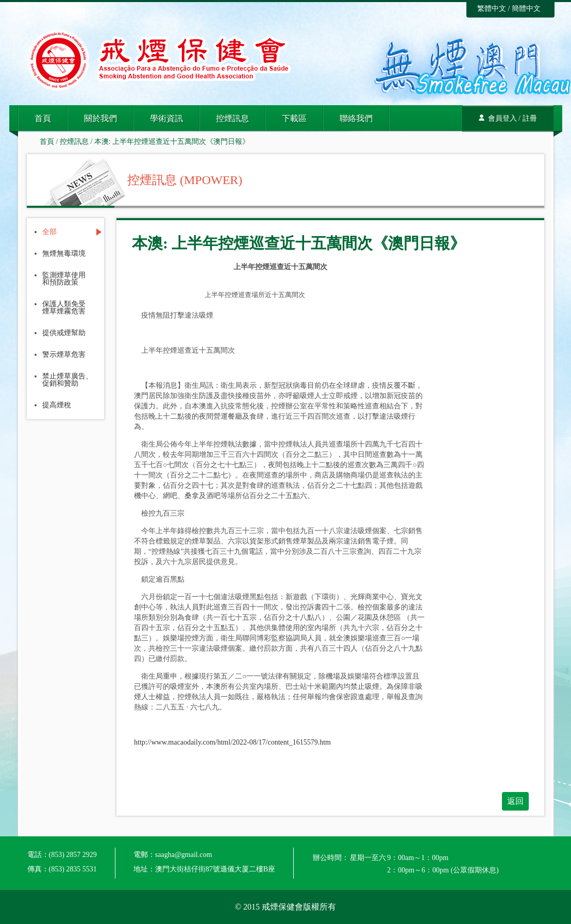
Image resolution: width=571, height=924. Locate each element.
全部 (49, 232)
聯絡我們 (356, 118)
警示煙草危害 (64, 355)
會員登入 (502, 118)
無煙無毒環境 (64, 254)
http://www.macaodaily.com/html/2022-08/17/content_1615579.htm (232, 742)
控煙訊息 (232, 118)
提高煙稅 (57, 405)
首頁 (43, 118)
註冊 (530, 118)
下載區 (294, 118)
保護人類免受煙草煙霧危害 (64, 308)
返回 (515, 801)
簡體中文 (526, 9)
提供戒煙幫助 (64, 333)
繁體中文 (492, 9)
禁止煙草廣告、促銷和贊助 (68, 380)
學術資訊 (166, 118)
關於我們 (100, 118)
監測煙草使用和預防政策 (64, 279)
